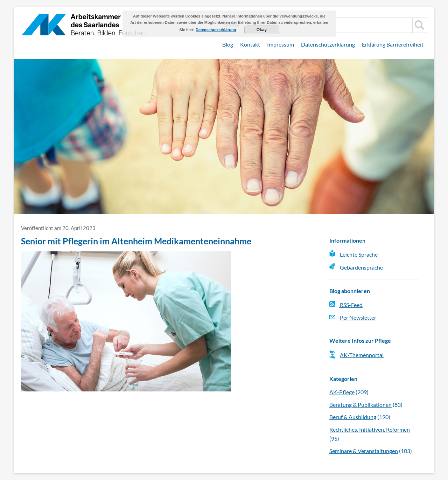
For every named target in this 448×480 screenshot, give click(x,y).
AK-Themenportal (362, 355)
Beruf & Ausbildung (353, 417)
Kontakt (250, 44)
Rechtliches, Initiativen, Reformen (370, 429)
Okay (262, 30)
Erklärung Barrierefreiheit (393, 44)
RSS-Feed (346, 305)
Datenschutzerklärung (328, 44)
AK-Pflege (342, 392)
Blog (228, 44)
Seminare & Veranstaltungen (364, 451)
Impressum (281, 44)
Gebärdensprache (361, 267)
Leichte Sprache (359, 254)
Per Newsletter (353, 317)
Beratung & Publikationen (360, 405)
